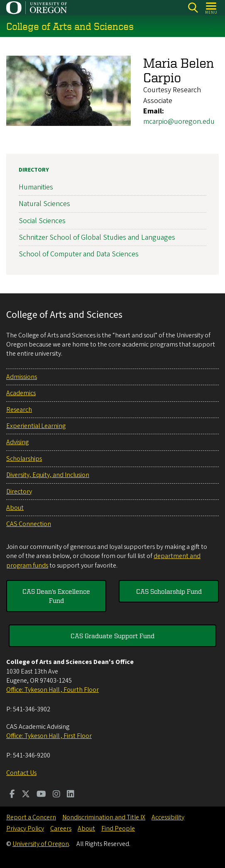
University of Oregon (41, 844)
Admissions (22, 377)
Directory (34, 170)
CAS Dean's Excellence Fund (56, 596)
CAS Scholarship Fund (169, 591)
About (15, 508)
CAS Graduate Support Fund (112, 636)
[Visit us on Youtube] (41, 795)
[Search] (193, 8)
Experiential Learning (36, 426)
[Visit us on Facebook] (12, 795)
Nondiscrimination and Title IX (104, 817)
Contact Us (21, 773)
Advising (17, 442)
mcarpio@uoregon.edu (179, 122)
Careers (61, 829)
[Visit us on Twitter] (26, 795)
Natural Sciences (44, 204)
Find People (118, 829)
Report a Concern (31, 817)
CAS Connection (29, 524)
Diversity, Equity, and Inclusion (48, 475)
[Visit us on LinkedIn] (71, 795)
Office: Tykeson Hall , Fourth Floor (53, 690)
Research (19, 410)
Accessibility (168, 817)
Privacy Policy (25, 829)
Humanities (36, 187)
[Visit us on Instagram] (56, 795)
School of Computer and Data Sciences (79, 254)
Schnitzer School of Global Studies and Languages (97, 237)
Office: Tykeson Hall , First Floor (49, 736)
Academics (21, 393)
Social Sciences (42, 221)
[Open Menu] (212, 8)
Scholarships (24, 459)
